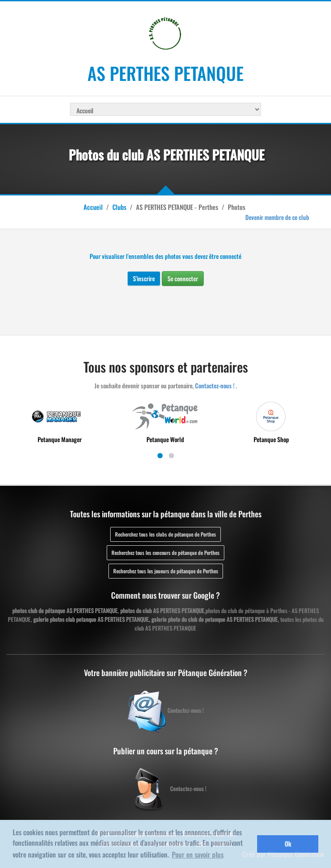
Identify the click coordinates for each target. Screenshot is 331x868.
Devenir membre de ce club (277, 217)
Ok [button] (288, 844)
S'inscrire (144, 278)
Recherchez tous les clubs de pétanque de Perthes (165, 534)
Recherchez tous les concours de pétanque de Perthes (165, 553)
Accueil (93, 207)
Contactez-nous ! (215, 385)
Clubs (119, 207)
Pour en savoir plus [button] (198, 854)
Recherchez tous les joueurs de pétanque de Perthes (166, 571)
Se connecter (183, 278)
